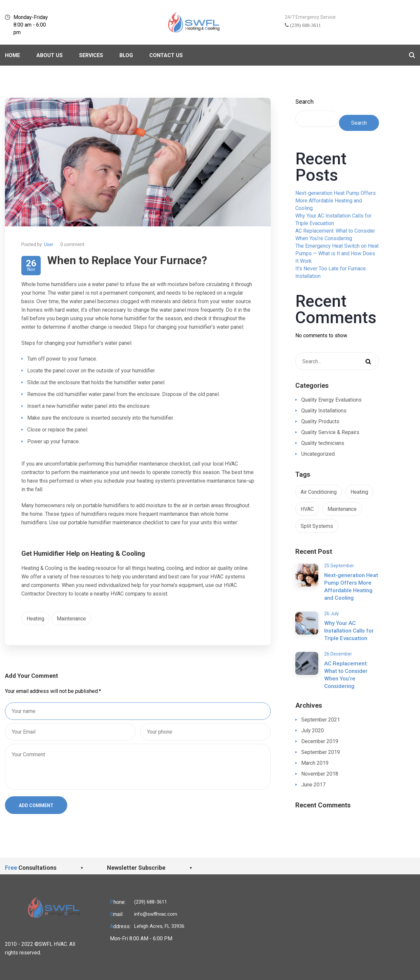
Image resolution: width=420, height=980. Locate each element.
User (49, 244)
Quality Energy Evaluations (331, 400)
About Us (50, 55)
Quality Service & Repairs (330, 432)
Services (91, 55)
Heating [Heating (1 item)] (359, 492)
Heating (35, 619)
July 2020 (313, 730)
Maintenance (71, 619)
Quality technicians (323, 443)
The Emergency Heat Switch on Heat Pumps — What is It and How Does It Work (337, 253)
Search (304, 102)
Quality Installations (324, 411)
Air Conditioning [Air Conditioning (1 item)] (319, 492)
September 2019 (321, 752)
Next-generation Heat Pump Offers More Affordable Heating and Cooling (336, 201)
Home (12, 55)
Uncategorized (318, 454)
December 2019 (320, 741)
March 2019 (315, 763)
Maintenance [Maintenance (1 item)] (342, 509)
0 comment (72, 244)
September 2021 (321, 720)
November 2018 (320, 774)
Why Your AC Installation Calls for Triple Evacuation (349, 631)
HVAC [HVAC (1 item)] (307, 509)
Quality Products (320, 421)
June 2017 (313, 785)
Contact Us (166, 55)
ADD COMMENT (36, 805)
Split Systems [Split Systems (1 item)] (317, 526)
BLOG (126, 55)
